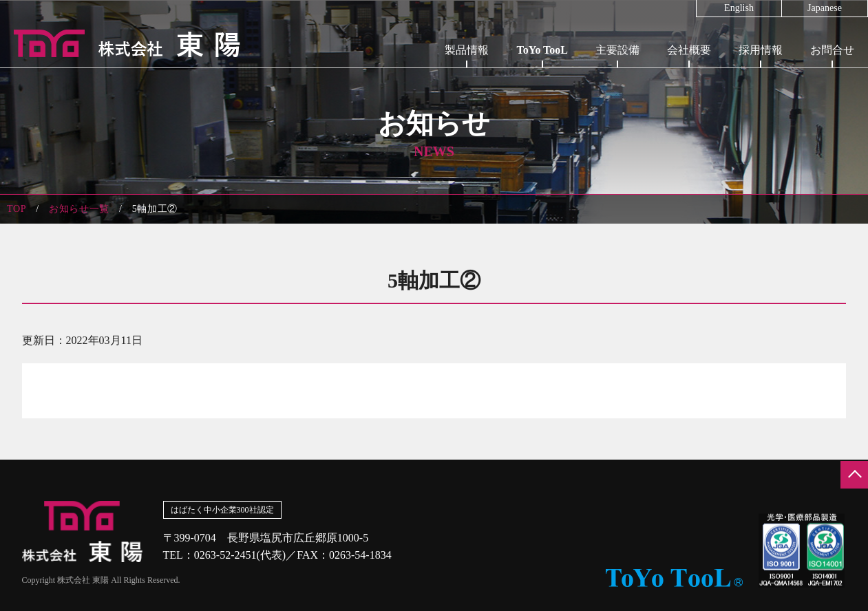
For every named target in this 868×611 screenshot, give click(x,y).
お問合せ (832, 50)
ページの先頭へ (854, 475)
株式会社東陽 (120, 43)
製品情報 (467, 50)
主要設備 (617, 50)
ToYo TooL (542, 50)
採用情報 (761, 50)
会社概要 (689, 50)
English (739, 8)
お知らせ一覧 (79, 209)
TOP (17, 209)
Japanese (825, 8)
